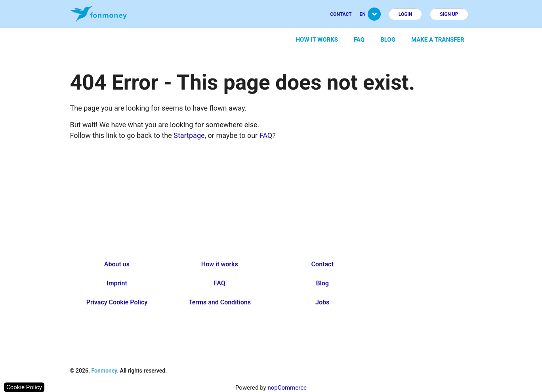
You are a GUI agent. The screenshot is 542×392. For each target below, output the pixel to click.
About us (117, 264)
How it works (317, 40)
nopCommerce (287, 388)
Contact (341, 14)
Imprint (117, 283)
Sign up (449, 14)
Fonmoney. (105, 371)
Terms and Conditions (220, 302)
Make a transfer (438, 40)
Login (406, 14)
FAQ (359, 40)
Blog (388, 40)
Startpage (189, 135)
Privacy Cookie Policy (117, 302)
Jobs (322, 302)
